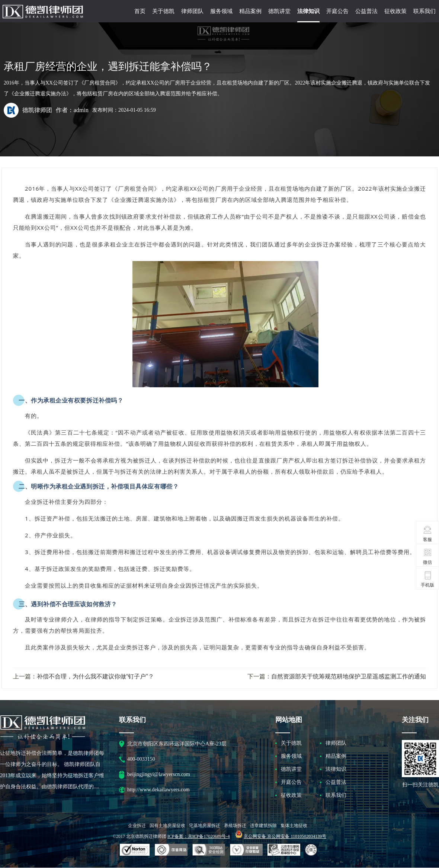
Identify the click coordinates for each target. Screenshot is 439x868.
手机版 (427, 579)
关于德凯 (163, 11)
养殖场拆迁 (235, 826)
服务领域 (221, 11)
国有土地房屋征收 (167, 826)
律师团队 (192, 11)
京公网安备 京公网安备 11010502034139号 (285, 836)
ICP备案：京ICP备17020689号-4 (198, 836)
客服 (428, 534)
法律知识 (308, 11)
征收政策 (395, 11)
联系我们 (424, 11)
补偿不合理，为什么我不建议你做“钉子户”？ (95, 676)
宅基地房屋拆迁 (205, 826)
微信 (428, 556)
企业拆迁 (137, 826)
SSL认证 (135, 850)
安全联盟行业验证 (171, 850)
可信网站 (209, 850)
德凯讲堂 (279, 11)
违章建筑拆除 (263, 826)
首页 (140, 11)
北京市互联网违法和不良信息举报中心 (284, 850)
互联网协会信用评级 (312, 850)
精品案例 (250, 11)
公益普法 (366, 11)
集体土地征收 (294, 826)
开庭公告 (337, 11)
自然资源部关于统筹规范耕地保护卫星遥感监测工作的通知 (349, 676)
